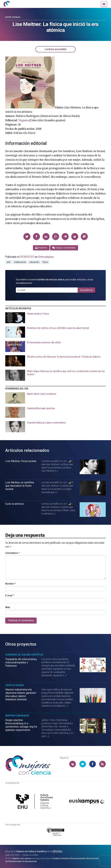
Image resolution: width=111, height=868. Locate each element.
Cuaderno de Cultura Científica (24, 655)
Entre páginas (13, 17)
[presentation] (55, 318)
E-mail (10, 596)
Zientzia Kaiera (15, 685)
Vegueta (24, 120)
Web (8, 607)
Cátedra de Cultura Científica (31, 851)
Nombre (11, 584)
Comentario (13, 553)
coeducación (20, 262)
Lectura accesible (55, 49)
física (45, 262)
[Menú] (104, 4)
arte (9, 262)
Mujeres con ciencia (22, 858)
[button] (27, 237)
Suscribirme (86, 290)
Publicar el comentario (21, 620)
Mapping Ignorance (17, 716)
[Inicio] (7, 4)
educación (34, 262)
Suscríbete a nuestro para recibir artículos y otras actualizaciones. (55, 281)
